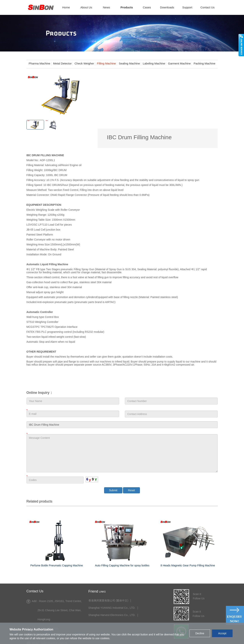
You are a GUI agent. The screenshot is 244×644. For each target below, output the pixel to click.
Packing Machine (204, 64)
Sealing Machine (129, 64)
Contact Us (207, 7)
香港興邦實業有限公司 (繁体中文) (109, 581)
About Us (86, 7)
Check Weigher (84, 64)
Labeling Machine (154, 64)
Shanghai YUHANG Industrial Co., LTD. (112, 588)
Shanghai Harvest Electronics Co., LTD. (112, 595)
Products (127, 7)
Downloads (167, 7)
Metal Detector (63, 64)
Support (187, 7)
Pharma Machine (39, 64)
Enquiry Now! (234, 619)
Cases (147, 7)
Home (66, 7)
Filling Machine (106, 64)
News (107, 7)
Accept (222, 633)
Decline (200, 633)
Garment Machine (179, 64)
